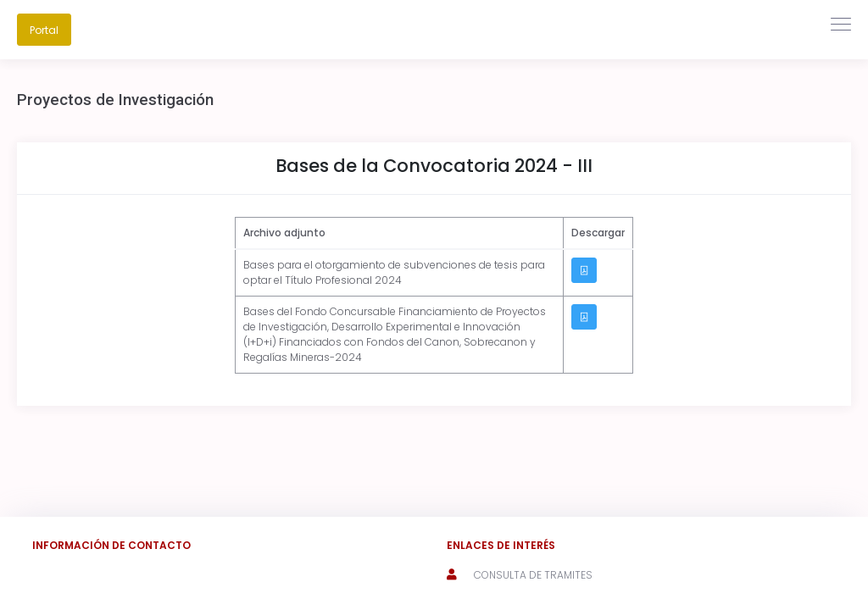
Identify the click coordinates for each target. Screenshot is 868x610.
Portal (44, 30)
